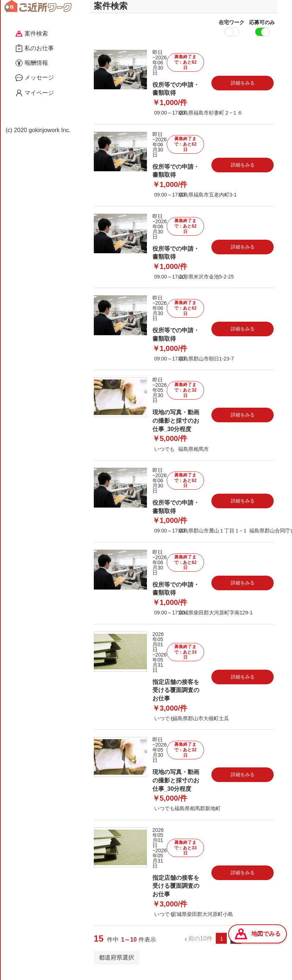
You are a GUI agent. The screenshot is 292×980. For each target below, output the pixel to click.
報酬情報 (32, 63)
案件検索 (32, 33)
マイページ (35, 93)
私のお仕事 (35, 48)
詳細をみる (243, 90)
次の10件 (257, 945)
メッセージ (35, 78)
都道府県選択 (117, 965)
